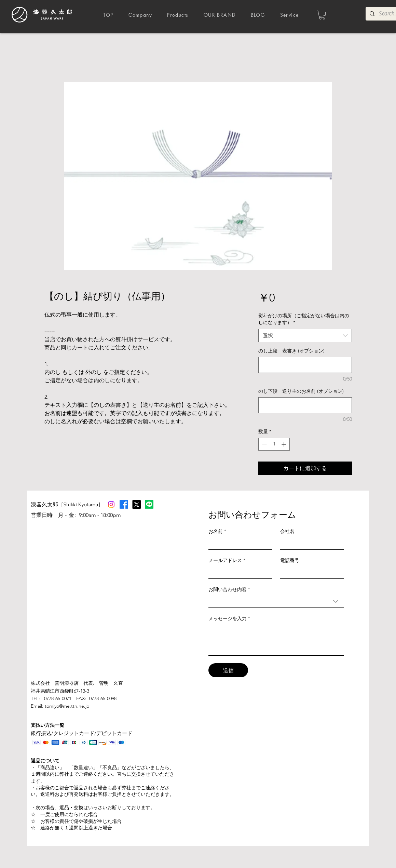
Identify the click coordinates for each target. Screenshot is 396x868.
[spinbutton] (274, 444)
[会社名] (310, 543)
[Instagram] (111, 504)
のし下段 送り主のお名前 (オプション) (301, 391)
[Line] (149, 504)
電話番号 (290, 560)
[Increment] (284, 444)
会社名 (287, 531)
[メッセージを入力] (276, 640)
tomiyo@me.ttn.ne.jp (67, 706)
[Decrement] (264, 444)
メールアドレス (227, 560)
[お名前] (238, 543)
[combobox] (305, 336)
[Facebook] (124, 504)
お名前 (217, 531)
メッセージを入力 (229, 619)
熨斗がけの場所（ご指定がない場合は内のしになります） (304, 319)
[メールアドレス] (238, 572)
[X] (136, 504)
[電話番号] (310, 572)
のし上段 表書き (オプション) (291, 351)
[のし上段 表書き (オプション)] (305, 365)
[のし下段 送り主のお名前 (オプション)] (305, 405)
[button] (322, 15)
